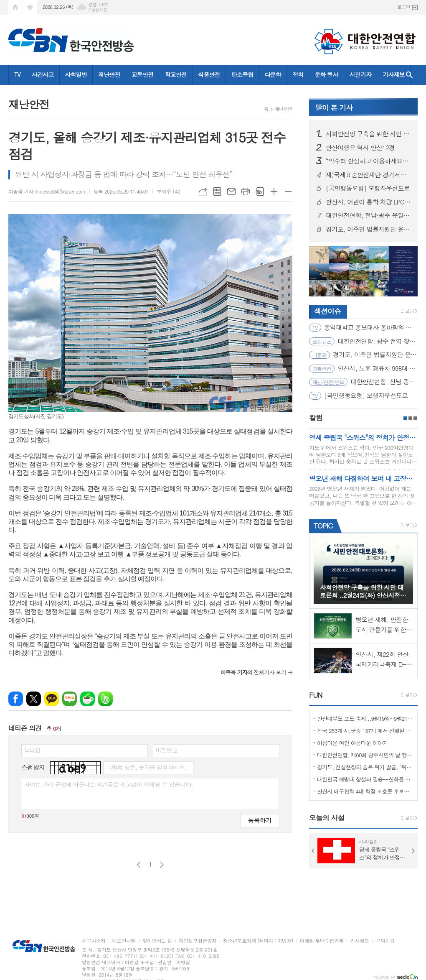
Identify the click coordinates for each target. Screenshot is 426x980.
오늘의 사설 (327, 818)
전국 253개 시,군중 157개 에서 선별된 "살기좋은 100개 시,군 (365, 731)
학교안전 (176, 74)
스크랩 (260, 191)
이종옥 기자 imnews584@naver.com (47, 191)
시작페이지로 (15, 7)
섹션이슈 (327, 311)
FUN (316, 695)
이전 (139, 865)
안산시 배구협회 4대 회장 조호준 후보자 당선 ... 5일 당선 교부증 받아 (365, 791)
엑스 (34, 699)
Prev (313, 851)
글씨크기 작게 (288, 191)
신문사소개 (94, 941)
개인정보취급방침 (198, 941)
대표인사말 (124, 941)
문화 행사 (326, 74)
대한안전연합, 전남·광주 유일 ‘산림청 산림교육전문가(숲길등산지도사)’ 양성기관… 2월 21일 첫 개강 (368, 215)
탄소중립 (242, 74)
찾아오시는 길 (157, 941)
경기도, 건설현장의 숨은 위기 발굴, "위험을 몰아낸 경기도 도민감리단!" (365, 767)
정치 (298, 74)
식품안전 (209, 74)
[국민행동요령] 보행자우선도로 (368, 188)
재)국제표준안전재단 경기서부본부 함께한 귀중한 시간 (368, 175)
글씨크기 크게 (274, 191)
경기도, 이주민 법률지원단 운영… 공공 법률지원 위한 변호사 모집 (368, 229)
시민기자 (361, 74)
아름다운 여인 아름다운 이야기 (352, 743)
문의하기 (385, 941)
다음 (162, 865)
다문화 (273, 74)
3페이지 (415, 418)
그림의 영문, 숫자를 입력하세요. (146, 767)
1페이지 (405, 418)
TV (17, 74)
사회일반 (76, 74)
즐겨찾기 (30, 7)
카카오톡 (52, 699)
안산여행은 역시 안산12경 (360, 148)
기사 (334, 107)
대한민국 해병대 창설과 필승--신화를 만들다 (365, 779)
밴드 (105, 699)
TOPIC (323, 526)
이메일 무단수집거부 (321, 941)
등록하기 (260, 820)
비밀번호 (167, 750)
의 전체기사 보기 (253, 672)
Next (413, 851)
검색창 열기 (409, 75)
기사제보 (394, 74)
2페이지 (410, 418)
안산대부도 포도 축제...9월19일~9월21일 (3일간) (365, 718)
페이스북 (16, 699)
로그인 (404, 7)
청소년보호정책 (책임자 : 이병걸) (258, 941)
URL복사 (203, 191)
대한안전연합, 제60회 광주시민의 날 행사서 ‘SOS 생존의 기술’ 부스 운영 (365, 755)
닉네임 (32, 750)
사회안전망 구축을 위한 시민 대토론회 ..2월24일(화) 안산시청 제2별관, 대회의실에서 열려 (368, 134)
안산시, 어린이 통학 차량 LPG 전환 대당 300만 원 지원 (368, 202)
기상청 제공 (98, 10)
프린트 (246, 191)
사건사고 (43, 74)
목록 (217, 191)
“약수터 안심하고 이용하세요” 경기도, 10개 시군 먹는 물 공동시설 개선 (368, 161)
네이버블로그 (70, 699)
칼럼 (316, 418)
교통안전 (143, 74)
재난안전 (109, 74)
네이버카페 (87, 699)
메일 (231, 191)
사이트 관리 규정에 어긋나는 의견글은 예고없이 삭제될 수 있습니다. (109, 784)
